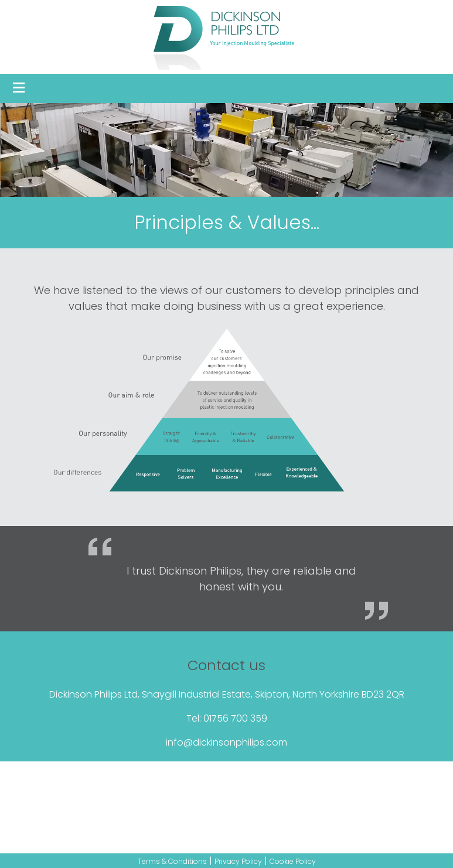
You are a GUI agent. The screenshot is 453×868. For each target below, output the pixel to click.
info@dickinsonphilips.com (226, 742)
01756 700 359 (235, 718)
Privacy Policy (238, 861)
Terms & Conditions (172, 861)
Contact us (226, 665)
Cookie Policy (293, 861)
